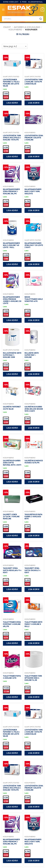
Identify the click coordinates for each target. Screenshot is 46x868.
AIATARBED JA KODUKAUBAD (27, 27)
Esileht (7, 27)
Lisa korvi (12, 103)
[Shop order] (15, 46)
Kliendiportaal (36, 2)
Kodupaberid (15, 30)
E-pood (23, 2)
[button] (3, 10)
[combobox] (23, 19)
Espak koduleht (11, 2)
